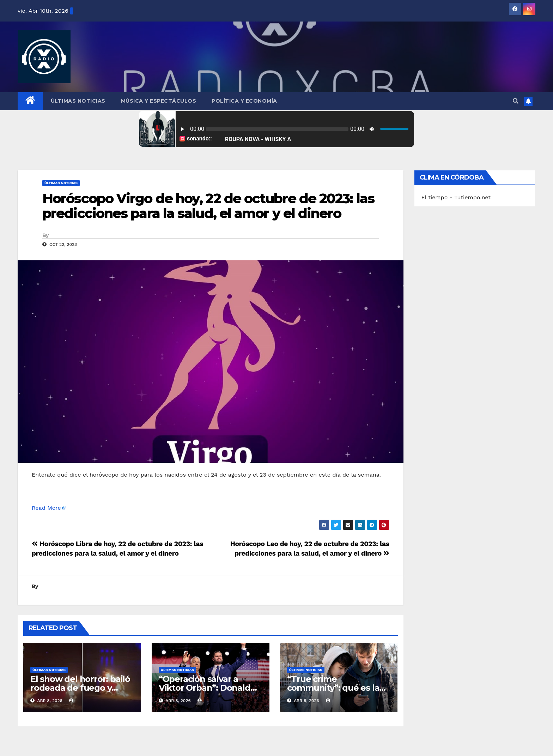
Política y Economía (244, 101)
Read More (46, 508)
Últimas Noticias (78, 101)
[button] (516, 101)
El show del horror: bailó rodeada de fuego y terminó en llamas (80, 688)
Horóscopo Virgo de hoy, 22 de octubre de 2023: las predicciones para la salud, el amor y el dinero (208, 206)
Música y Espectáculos (159, 101)
